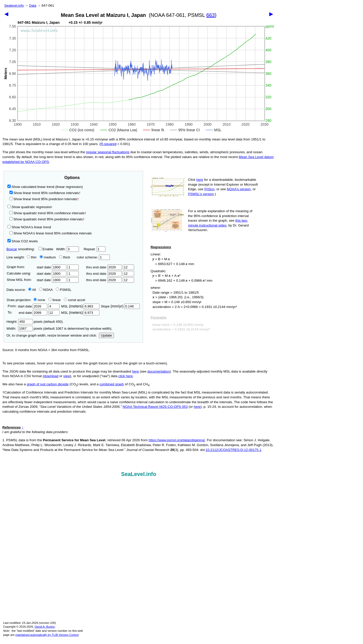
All (32, 290)
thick (65, 257)
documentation (159, 371)
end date (32, 313)
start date (52, 267)
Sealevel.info (14, 5)
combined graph (112, 384)
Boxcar (12, 249)
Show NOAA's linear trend (29, 227)
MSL (80, 306)
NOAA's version (239, 189)
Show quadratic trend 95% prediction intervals (47, 219)
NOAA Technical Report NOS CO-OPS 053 (155, 407)
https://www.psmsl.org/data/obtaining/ (177, 440)
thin (30, 257)
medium (48, 257)
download (51, 376)
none (38, 300)
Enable (46, 249)
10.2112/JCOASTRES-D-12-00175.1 (233, 450)
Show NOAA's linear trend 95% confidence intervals (51, 233)
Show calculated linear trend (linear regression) (45, 187)
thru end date (104, 267)
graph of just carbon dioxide (48, 384)
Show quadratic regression (30, 207)
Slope (120, 306)
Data (33, 5)
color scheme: (93, 257)
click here (125, 376)
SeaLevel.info (139, 474)
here (200, 180)
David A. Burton (45, 627)
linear (55, 300)
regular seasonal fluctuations (108, 152)
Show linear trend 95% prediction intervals (44, 199)
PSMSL (63, 290)
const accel (74, 300)
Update (106, 335)
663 (210, 15)
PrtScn (209, 189)
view (67, 376)
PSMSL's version (201, 194)
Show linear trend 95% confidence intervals (44, 193)
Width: (67, 249)
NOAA (46, 290)
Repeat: (94, 249)
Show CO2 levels (22, 241)
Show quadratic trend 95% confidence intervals (48, 213)
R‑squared (109, 144)
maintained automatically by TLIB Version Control (47, 635)
